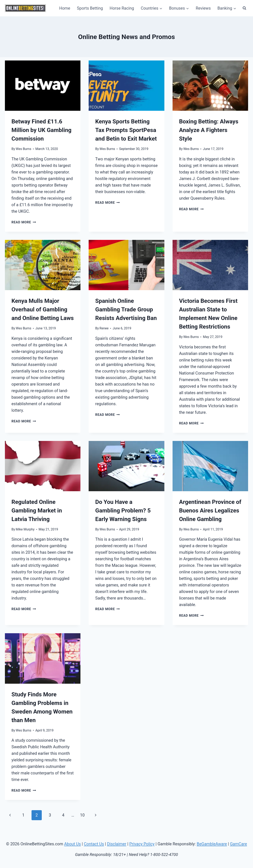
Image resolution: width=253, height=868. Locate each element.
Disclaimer (117, 844)
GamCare (238, 844)
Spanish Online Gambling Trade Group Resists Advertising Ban (126, 309)
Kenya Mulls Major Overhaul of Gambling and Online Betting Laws (43, 309)
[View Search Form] (244, 8)
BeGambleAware (212, 844)
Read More (24, 222)
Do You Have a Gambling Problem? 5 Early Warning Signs (123, 511)
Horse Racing (122, 8)
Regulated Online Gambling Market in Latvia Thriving (37, 511)
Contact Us (94, 844)
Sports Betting (90, 8)
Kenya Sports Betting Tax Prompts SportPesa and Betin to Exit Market (126, 130)
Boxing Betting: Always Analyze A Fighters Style (209, 130)
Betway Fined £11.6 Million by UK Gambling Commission (41, 130)
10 (82, 815)
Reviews (203, 8)
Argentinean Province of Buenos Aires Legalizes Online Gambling (210, 511)
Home (65, 8)
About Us (72, 844)
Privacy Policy (142, 844)
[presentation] (43, 86)
